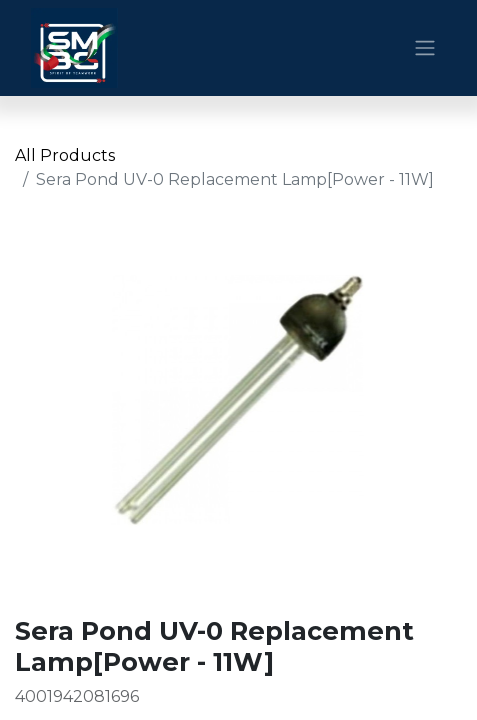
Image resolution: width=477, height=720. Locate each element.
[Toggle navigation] (425, 48)
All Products (65, 155)
